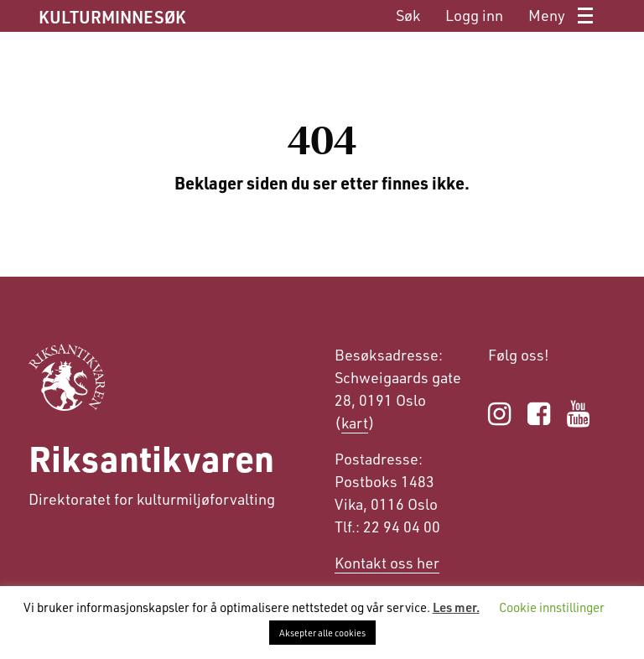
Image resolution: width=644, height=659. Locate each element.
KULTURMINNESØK (112, 17)
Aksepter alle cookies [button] (322, 633)
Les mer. (456, 607)
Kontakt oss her (387, 563)
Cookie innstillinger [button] (552, 607)
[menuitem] (408, 16)
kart (355, 423)
